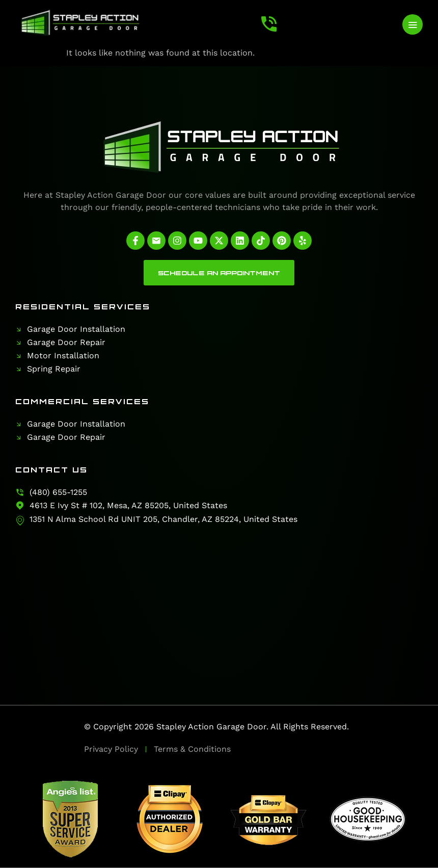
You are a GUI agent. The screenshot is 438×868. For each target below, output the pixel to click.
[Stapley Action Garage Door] (219, 598)
